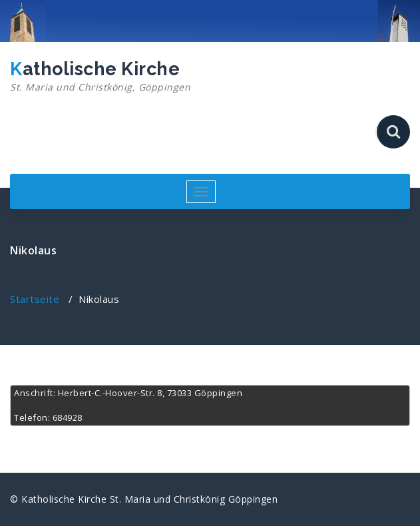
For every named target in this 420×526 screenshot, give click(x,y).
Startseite (35, 299)
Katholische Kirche (100, 77)
